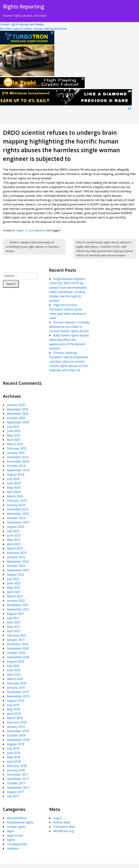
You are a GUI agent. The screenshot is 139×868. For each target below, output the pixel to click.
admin (43, 230)
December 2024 (18, 457)
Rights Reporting (24, 7)
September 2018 (18, 740)
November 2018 (18, 731)
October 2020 (16, 653)
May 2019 (14, 709)
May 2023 (14, 540)
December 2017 (18, 775)
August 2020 (16, 661)
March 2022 (15, 596)
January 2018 (16, 770)
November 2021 (18, 605)
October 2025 (16, 418)
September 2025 (18, 422)
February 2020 (17, 683)
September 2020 (18, 657)
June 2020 (14, 670)
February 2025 (17, 448)
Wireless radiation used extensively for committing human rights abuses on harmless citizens (32, 247)
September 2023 (18, 522)
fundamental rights (20, 822)
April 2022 (14, 592)
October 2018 (16, 735)
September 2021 (18, 609)
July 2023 (13, 531)
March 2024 (15, 496)
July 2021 (13, 618)
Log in (58, 818)
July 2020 (13, 666)
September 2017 (18, 788)
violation (13, 848)
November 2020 (18, 648)
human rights (16, 827)
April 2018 (14, 761)
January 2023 (16, 557)
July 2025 (13, 427)
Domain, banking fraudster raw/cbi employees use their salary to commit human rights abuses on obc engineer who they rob (69, 361)
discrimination (17, 818)
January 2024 (16, 505)
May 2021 (14, 627)
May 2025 (14, 435)
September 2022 (18, 570)
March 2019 (15, 718)
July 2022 (13, 579)
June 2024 (14, 483)
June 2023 (14, 535)
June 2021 (14, 622)
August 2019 (16, 701)
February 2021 (17, 635)
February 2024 (17, 501)
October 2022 (16, 566)
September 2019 (18, 696)
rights (11, 840)
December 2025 (18, 409)
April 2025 (14, 440)
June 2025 (14, 431)
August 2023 (16, 527)
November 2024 (18, 461)
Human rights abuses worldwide (22, 24)
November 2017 (18, 779)
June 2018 (14, 753)
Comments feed (64, 827)
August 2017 (16, 792)
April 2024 (14, 492)
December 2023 (18, 509)
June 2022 (14, 583)
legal (10, 831)
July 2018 (13, 748)
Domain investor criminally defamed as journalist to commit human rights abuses (69, 327)
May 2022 (14, 588)
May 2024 (14, 488)
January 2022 (16, 601)
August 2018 (16, 744)
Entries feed (62, 822)
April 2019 (14, 714)
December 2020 (18, 644)
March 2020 (15, 679)
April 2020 (14, 675)
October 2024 (16, 466)
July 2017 (13, 796)
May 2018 (14, 757)
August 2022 (16, 574)
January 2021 (16, 640)
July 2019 (13, 705)
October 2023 (16, 518)
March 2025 (15, 444)
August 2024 (16, 474)
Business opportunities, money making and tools (33, 29)
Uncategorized (17, 844)
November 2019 (18, 692)
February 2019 (17, 722)
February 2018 (17, 766)
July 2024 (13, 479)
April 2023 (14, 544)
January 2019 (16, 727)
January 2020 (16, 688)
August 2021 (16, 614)
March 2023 (15, 548)
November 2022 (18, 561)
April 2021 (14, 631)
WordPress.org (64, 831)
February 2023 (17, 553)
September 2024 (18, 470)
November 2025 (18, 414)
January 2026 (16, 405)
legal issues (15, 835)
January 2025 (16, 453)
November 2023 (18, 514)
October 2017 (16, 783)
